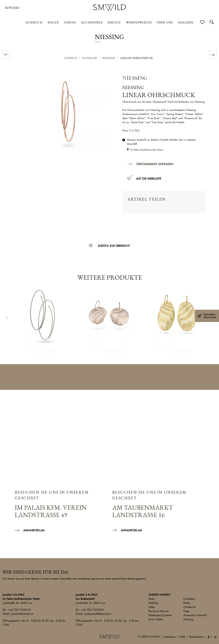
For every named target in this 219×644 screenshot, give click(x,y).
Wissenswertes (139, 22)
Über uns (165, 22)
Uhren (70, 22)
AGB (182, 637)
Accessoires (92, 22)
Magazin (186, 22)
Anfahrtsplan (34, 530)
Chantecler (190, 607)
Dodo (187, 603)
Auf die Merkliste (149, 179)
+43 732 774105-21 (93, 610)
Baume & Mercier (159, 611)
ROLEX (53, 22)
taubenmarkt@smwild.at (98, 614)
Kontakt (12, 8)
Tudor (152, 607)
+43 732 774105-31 (20, 610)
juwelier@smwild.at (22, 614)
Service (114, 22)
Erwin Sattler (156, 619)
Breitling (153, 603)
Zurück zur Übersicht (114, 246)
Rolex (152, 599)
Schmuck (34, 22)
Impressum (170, 637)
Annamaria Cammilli (195, 615)
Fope (186, 611)
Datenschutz (196, 637)
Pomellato (189, 599)
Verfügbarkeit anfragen (155, 164)
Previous (7, 318)
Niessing (188, 619)
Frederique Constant (160, 615)
